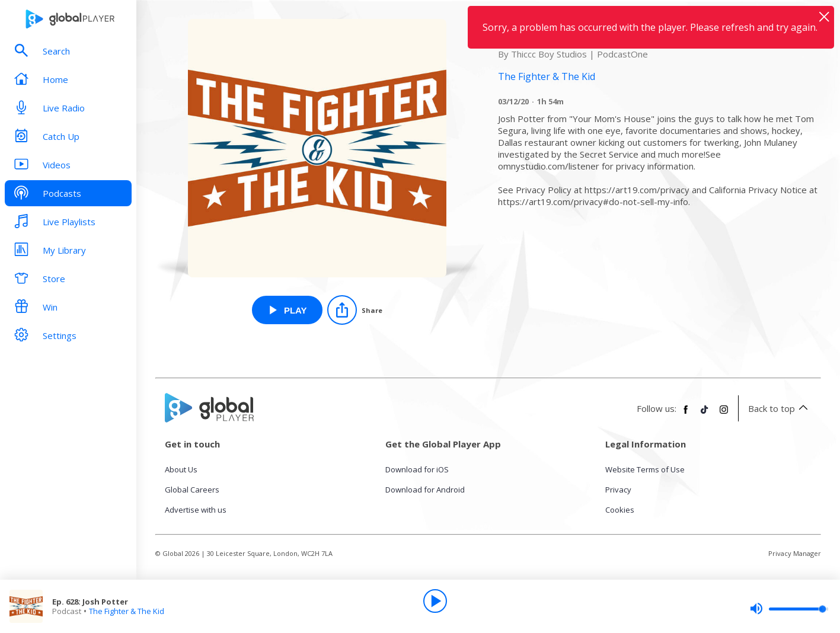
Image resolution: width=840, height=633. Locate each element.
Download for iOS (417, 469)
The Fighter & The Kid (127, 611)
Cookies (620, 510)
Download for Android (425, 490)
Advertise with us (196, 510)
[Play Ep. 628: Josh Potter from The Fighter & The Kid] (287, 310)
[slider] (789, 609)
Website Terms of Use (645, 469)
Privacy (618, 490)
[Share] (355, 310)
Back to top (780, 408)
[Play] (435, 601)
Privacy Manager (795, 553)
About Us (181, 469)
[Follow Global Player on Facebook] (686, 414)
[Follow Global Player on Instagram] (724, 414)
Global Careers (192, 490)
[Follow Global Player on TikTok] (705, 414)
